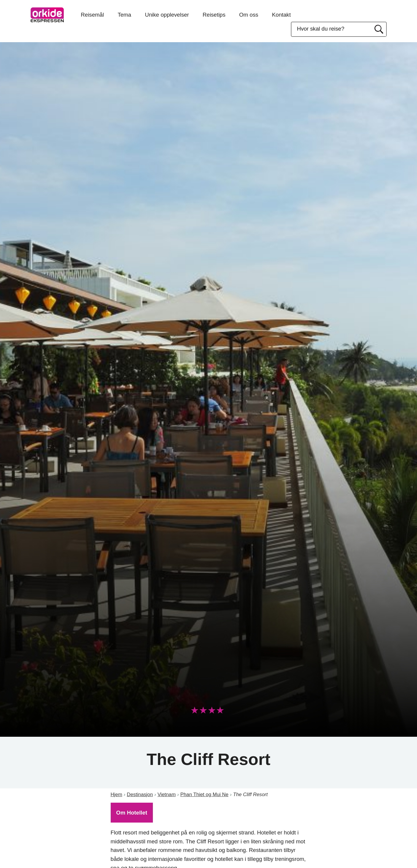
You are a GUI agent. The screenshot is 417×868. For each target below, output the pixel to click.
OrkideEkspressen (47, 15)
